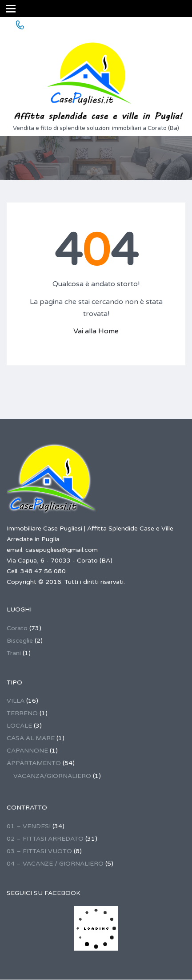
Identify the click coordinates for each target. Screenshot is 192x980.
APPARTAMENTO (34, 763)
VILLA (16, 701)
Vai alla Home (96, 331)
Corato (17, 628)
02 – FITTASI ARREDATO (45, 839)
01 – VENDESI (29, 826)
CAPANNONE (27, 751)
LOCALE (19, 726)
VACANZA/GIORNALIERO (52, 776)
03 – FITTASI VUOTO (39, 851)
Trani (14, 653)
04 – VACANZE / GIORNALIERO (55, 864)
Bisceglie (20, 641)
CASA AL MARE (31, 738)
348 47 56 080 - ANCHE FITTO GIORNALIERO (107, 25)
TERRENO (22, 713)
